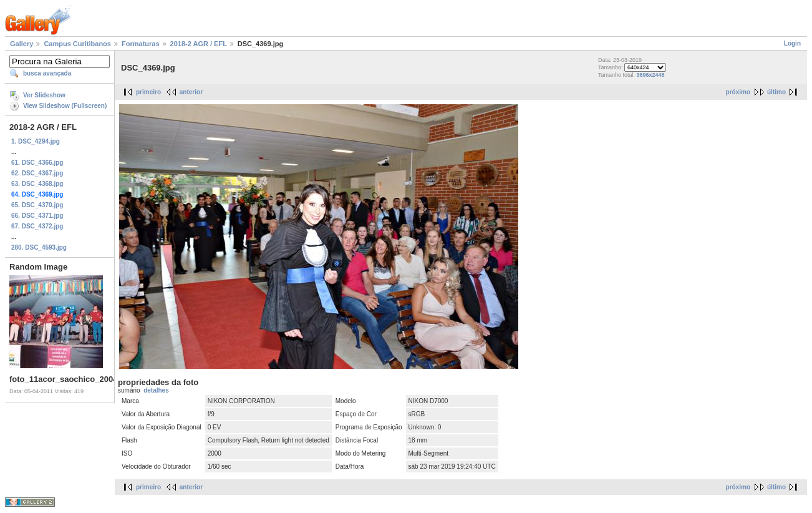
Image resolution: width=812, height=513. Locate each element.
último (776, 92)
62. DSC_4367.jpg (37, 173)
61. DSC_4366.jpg (37, 163)
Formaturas (141, 44)
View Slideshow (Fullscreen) (65, 106)
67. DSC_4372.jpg (37, 226)
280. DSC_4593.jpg (39, 247)
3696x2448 (651, 75)
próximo (738, 92)
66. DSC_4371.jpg (37, 216)
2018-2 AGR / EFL (199, 44)
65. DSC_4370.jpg (37, 205)
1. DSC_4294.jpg (36, 141)
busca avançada (47, 73)
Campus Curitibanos (77, 44)
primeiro (148, 92)
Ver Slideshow (44, 95)
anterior (191, 92)
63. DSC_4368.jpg (37, 184)
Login (792, 43)
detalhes (156, 390)
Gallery (22, 44)
